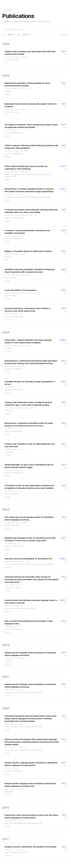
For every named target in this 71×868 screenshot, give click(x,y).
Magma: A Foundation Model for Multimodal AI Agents (28, 251)
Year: (4, 35)
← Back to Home (7, 10)
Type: (18, 35)
